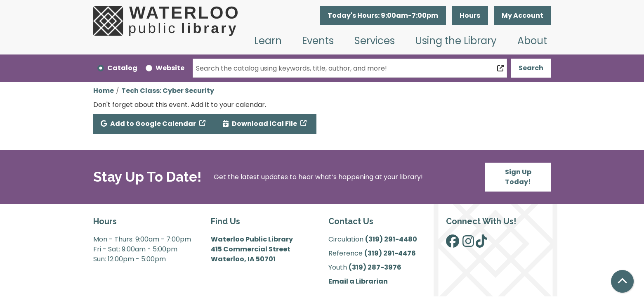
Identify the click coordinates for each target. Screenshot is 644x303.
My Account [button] (523, 15)
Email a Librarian (358, 281)
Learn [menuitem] (268, 41)
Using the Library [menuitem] (456, 41)
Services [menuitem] (375, 41)
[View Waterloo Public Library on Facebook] (453, 244)
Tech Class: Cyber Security (168, 91)
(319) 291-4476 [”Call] (390, 253)
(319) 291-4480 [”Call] (391, 239)
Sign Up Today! (518, 177)
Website (170, 68)
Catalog (122, 68)
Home (104, 91)
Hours (470, 15)
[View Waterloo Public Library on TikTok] (481, 244)
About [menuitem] (532, 41)
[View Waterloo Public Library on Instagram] (468, 244)
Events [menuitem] (318, 41)
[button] (383, 16)
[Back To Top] (622, 281)
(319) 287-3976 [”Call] (375, 267)
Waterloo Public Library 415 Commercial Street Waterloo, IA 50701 (252, 249)
